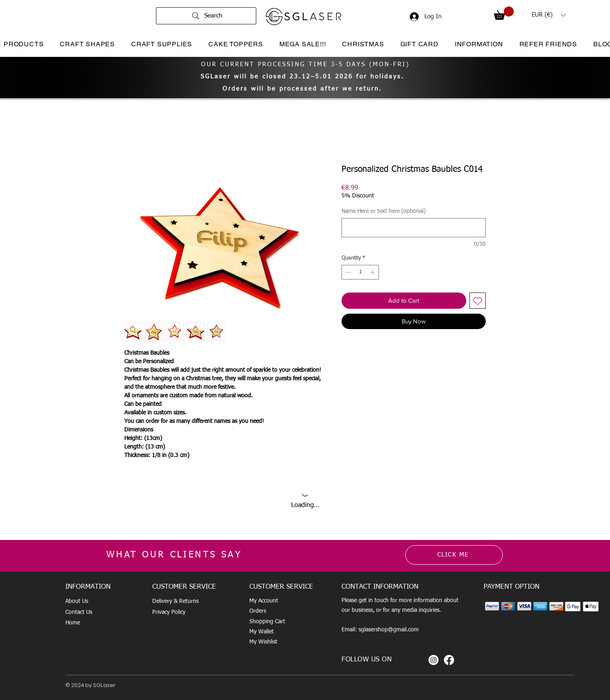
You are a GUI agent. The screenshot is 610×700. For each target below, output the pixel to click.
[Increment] (373, 272)
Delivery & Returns (175, 601)
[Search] (206, 16)
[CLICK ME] (454, 555)
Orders (258, 611)
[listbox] (549, 15)
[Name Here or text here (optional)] (414, 228)
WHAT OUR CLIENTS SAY (174, 555)
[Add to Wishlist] (478, 301)
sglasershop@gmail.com (389, 630)
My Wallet (262, 632)
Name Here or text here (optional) (384, 211)
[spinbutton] (360, 272)
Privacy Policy (169, 612)
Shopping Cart (267, 622)
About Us (77, 601)
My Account (264, 601)
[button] (504, 13)
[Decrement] (348, 272)
